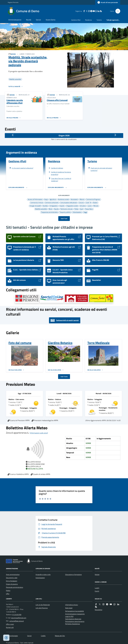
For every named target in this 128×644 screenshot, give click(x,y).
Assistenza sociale (63, 199)
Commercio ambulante (52, 203)
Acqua (46, 199)
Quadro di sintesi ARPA (40, 474)
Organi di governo (12, 584)
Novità (29, 20)
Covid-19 (88, 203)
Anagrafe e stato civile (43, 574)
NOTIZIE (13, 54)
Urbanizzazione (77, 212)
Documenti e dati (12, 578)
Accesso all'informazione (35, 199)
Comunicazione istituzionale (69, 203)
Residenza (88, 20)
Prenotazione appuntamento (75, 621)
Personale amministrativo (14, 587)
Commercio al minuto (37, 203)
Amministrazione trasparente (75, 614)
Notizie (97, 574)
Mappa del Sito (60, 636)
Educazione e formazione (73, 574)
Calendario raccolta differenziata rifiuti (15, 102)
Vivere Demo (51, 20)
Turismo (99, 20)
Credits (43, 636)
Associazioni (74, 199)
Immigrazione (54, 206)
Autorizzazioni (40, 578)
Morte (50, 209)
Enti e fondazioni (12, 581)
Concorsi (81, 203)
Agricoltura (53, 199)
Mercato (96, 206)
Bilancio (82, 199)
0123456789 (17, 615)
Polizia (76, 209)
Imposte (62, 206)
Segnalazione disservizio (73, 619)
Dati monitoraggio (12, 636)
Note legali (69, 608)
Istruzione (83, 206)
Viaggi (85, 212)
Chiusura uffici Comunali (57, 100)
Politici (8, 590)
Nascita (56, 209)
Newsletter (99, 610)
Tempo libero (89, 209)
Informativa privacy (72, 605)
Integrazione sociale (72, 206)
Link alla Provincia (42, 608)
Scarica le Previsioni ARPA (19, 420)
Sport (82, 209)
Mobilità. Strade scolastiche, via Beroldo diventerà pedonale (28, 61)
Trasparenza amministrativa (49, 212)
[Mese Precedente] (13, 135)
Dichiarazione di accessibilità (74, 611)
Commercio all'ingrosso (93, 199)
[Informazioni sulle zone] (39, 433)
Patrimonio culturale (66, 209)
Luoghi (97, 588)
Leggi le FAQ (69, 616)
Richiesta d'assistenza (72, 624)
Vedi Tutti (64, 219)
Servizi (38, 20)
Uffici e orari (10, 624)
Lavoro (90, 206)
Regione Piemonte (13, 2)
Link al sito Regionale (43, 605)
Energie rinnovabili (35, 206)
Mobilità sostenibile (41, 209)
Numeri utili (10, 627)
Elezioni (95, 203)
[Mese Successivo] (115, 135)
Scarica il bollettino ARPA (18, 474)
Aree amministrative (13, 574)
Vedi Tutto (64, 377)
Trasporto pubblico (65, 212)
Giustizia (45, 206)
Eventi (97, 591)
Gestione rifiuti (76, 20)
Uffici (8, 594)
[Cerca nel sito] (117, 11)
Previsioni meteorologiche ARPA (45, 420)
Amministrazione (15, 20)
